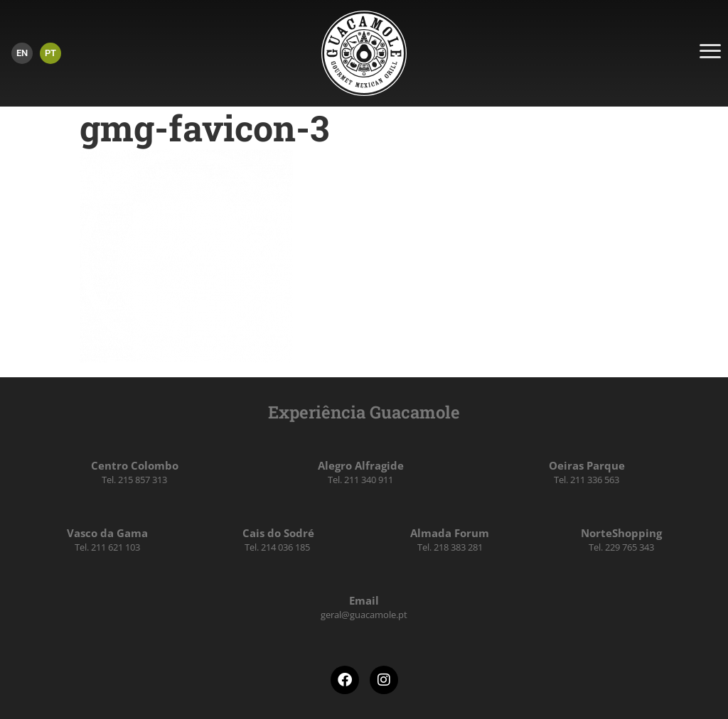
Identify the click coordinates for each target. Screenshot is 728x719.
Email (364, 600)
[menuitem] (22, 53)
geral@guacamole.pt (364, 615)
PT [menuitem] (50, 53)
